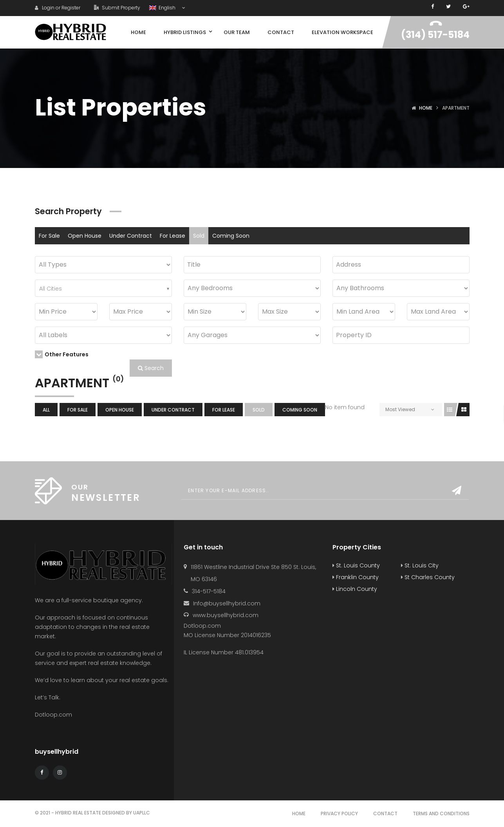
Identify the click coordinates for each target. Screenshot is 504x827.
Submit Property (117, 8)
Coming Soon (231, 236)
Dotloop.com (54, 715)
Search (151, 368)
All (46, 410)
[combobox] (103, 288)
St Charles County (428, 577)
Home (426, 108)
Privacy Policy (339, 813)
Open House (85, 236)
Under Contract (131, 236)
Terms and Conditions (441, 813)
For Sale (49, 236)
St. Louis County (356, 565)
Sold (199, 236)
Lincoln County (355, 589)
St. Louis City (420, 565)
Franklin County (356, 577)
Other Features (62, 354)
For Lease (173, 236)
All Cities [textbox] (51, 289)
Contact (385, 813)
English (163, 8)
